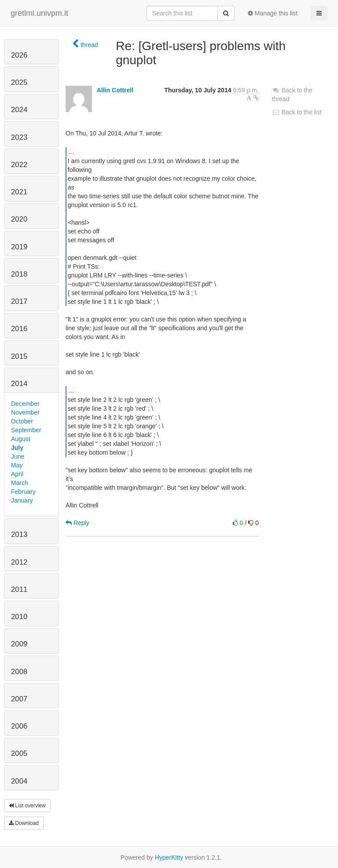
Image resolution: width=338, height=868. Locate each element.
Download (24, 823)
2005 (19, 753)
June (18, 456)
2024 (19, 110)
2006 (19, 726)
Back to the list (297, 112)
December (25, 404)
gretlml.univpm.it (39, 13)
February (23, 492)
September (26, 430)
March (20, 483)
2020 (19, 219)
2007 (19, 699)
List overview (27, 806)
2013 (19, 534)
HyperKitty (169, 857)
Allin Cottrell (115, 90)
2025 (19, 82)
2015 (19, 356)
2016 (19, 329)
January (22, 500)
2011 (19, 589)
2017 (19, 301)
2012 (19, 562)
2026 (19, 55)
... (71, 151)
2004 (19, 781)
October (22, 421)
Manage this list (273, 13)
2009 (19, 644)
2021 (19, 192)
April (17, 474)
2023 (19, 137)
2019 (19, 247)
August (21, 439)
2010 (19, 617)
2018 (19, 274)
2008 (19, 672)
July (17, 448)
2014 (19, 384)
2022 (19, 165)
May (17, 465)
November (25, 412)
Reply (77, 523)
